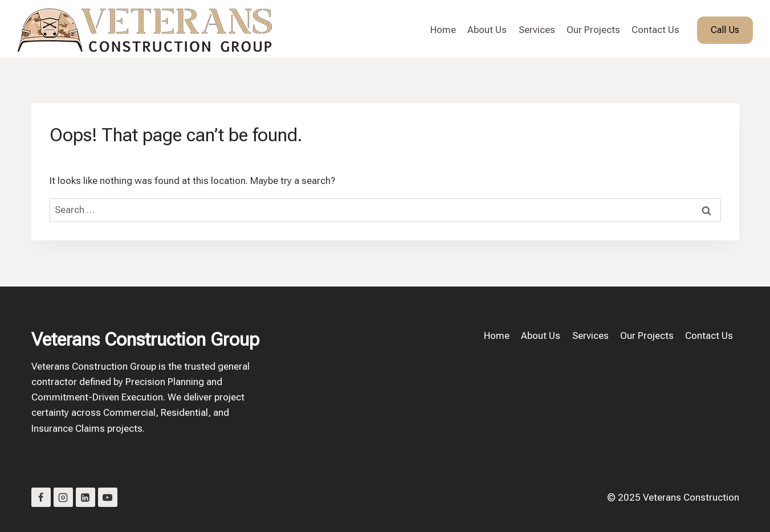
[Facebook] (41, 497)
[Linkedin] (85, 497)
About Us (487, 30)
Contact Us (655, 30)
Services (537, 30)
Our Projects (593, 30)
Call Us (725, 30)
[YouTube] (108, 497)
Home (443, 30)
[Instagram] (63, 497)
